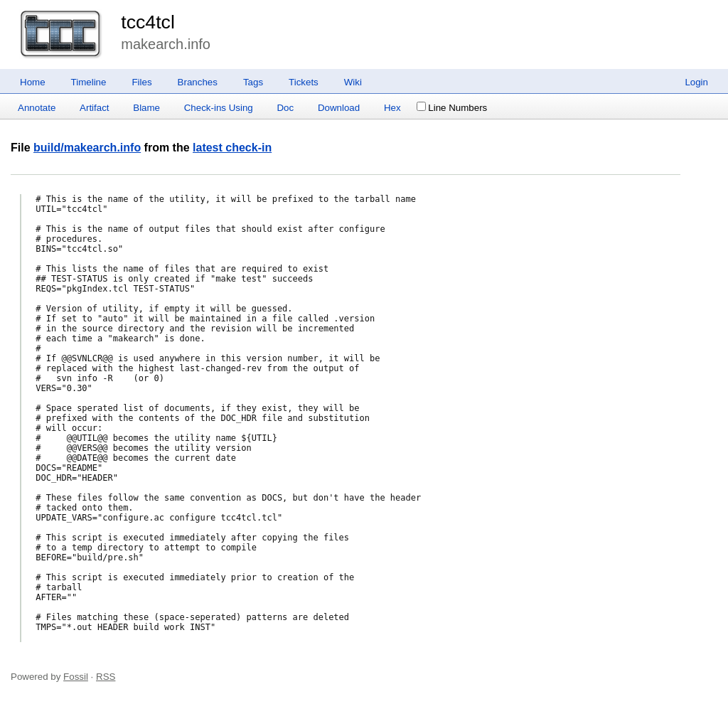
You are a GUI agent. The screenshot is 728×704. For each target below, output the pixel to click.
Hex (392, 108)
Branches (198, 82)
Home (33, 82)
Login (696, 82)
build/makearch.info (87, 148)
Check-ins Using (219, 108)
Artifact (94, 108)
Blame (146, 108)
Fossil (76, 677)
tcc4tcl (148, 22)
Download (339, 108)
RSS (106, 677)
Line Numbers (452, 108)
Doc (285, 108)
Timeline (89, 82)
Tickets (304, 82)
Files (141, 82)
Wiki (353, 82)
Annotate (37, 108)
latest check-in (232, 148)
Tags (253, 82)
